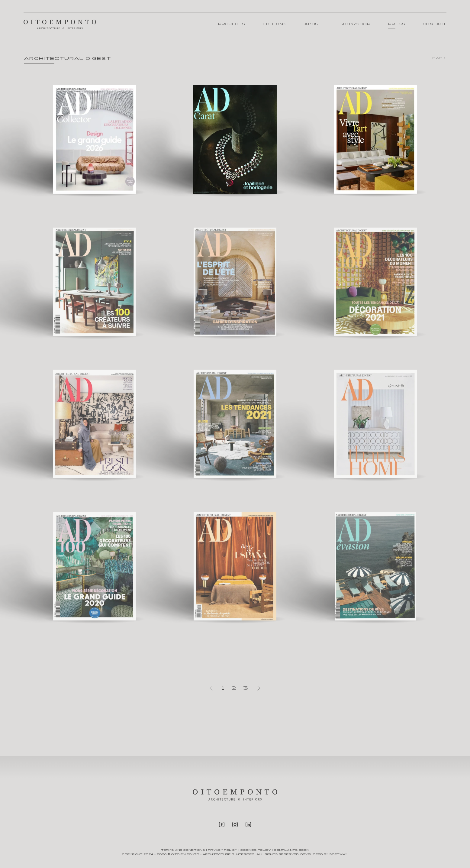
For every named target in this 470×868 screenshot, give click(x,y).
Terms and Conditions (183, 850)
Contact (435, 24)
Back (439, 58)
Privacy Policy (223, 850)
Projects (232, 24)
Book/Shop (355, 24)
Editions (275, 24)
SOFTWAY (338, 854)
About (313, 24)
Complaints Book (291, 850)
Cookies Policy (256, 850)
